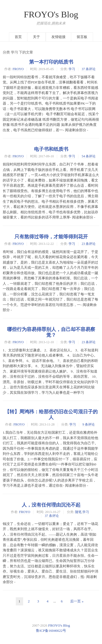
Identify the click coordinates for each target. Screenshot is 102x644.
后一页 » (77, 601)
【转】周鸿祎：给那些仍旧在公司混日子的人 (51, 415)
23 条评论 (89, 244)
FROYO (18, 69)
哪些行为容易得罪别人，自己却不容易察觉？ (51, 332)
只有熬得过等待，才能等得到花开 (51, 237)
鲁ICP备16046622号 (51, 631)
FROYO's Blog (51, 14)
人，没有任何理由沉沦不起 (51, 505)
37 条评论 (89, 69)
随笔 (78, 512)
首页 (18, 37)
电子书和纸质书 (51, 149)
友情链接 (58, 37)
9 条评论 (89, 424)
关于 (36, 37)
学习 (72, 69)
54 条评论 (89, 156)
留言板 (82, 37)
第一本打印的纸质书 (51, 62)
